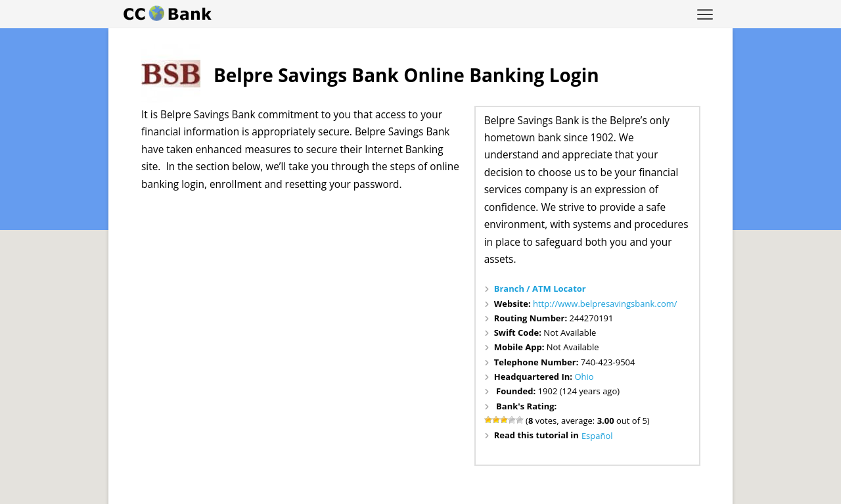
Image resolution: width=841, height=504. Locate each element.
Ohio (584, 377)
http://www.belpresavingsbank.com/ (605, 304)
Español (597, 436)
